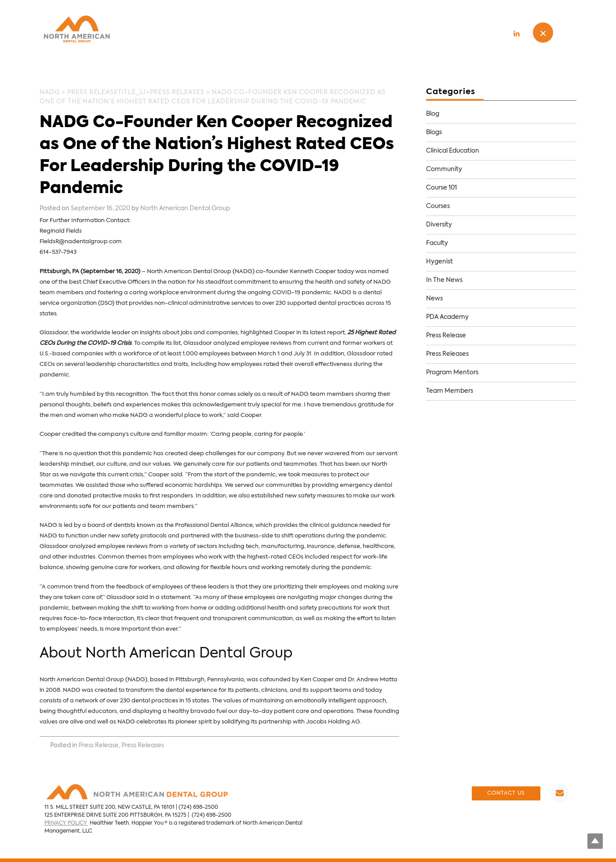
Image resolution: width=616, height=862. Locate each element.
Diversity (439, 225)
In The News (444, 280)
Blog (433, 114)
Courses (438, 206)
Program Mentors (452, 373)
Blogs (434, 132)
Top (595, 841)
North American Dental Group (185, 208)
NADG (50, 92)
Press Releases (177, 92)
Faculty (437, 243)
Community (444, 169)
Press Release (93, 92)
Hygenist (439, 262)
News (434, 299)
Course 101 (441, 188)
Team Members (450, 391)
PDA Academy (447, 317)
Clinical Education (453, 151)
